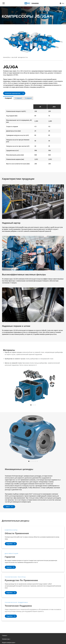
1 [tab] (31, 405)
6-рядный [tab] (28, 98)
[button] (5, 387)
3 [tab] (35, 405)
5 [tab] (37, 461)
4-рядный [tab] (18, 98)
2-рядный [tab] (8, 98)
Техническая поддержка (18, 606)
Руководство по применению (21, 580)
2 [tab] (33, 405)
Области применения (17, 533)
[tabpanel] (33, 135)
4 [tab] (35, 461)
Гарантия (10, 557)
